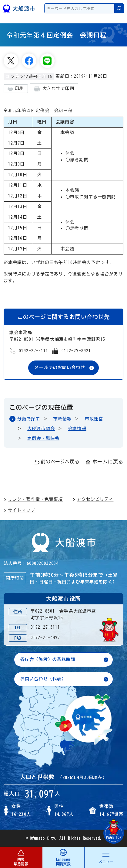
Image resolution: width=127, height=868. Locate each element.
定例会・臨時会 (43, 438)
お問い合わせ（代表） (43, 679)
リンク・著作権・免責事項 (33, 499)
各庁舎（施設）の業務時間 (48, 659)
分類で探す (29, 419)
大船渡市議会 (41, 429)
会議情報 (77, 429)
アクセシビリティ (93, 499)
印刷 (16, 89)
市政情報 (62, 419)
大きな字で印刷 (54, 89)
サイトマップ (20, 510)
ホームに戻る (104, 462)
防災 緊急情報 (21, 857)
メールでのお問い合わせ (60, 367)
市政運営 (94, 419)
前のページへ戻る (57, 462)
